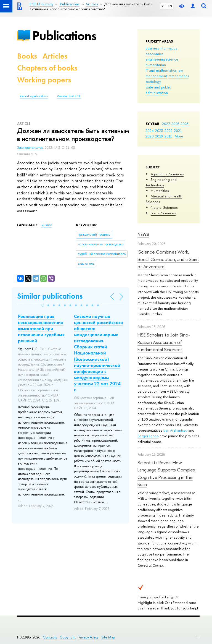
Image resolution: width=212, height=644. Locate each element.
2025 (185, 124)
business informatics (161, 48)
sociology (153, 82)
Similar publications (50, 296)
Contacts (50, 637)
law (180, 70)
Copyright (68, 637)
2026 (175, 124)
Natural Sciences (164, 207)
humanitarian (156, 65)
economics (154, 54)
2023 (159, 131)
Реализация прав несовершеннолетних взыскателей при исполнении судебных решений (41, 328)
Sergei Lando (148, 436)
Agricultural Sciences (167, 174)
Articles (55, 56)
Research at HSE (69, 96)
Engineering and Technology (161, 182)
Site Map (108, 637)
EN (170, 6)
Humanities (160, 191)
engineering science (162, 59)
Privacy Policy (88, 637)
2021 (178, 131)
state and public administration (158, 90)
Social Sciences (163, 213)
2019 (159, 136)
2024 (150, 131)
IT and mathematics (161, 70)
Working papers (44, 80)
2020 (150, 136)
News (143, 234)
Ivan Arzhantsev (175, 430)
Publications (64, 36)
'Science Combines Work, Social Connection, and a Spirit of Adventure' (168, 259)
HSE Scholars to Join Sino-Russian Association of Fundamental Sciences (164, 342)
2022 (169, 131)
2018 (169, 136)
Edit (197, 636)
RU (164, 6)
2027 (166, 124)
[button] (43, 305)
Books (27, 56)
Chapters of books (47, 68)
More (179, 136)
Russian (47, 225)
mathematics (179, 76)
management (156, 76)
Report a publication (34, 96)
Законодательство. (31, 148)
